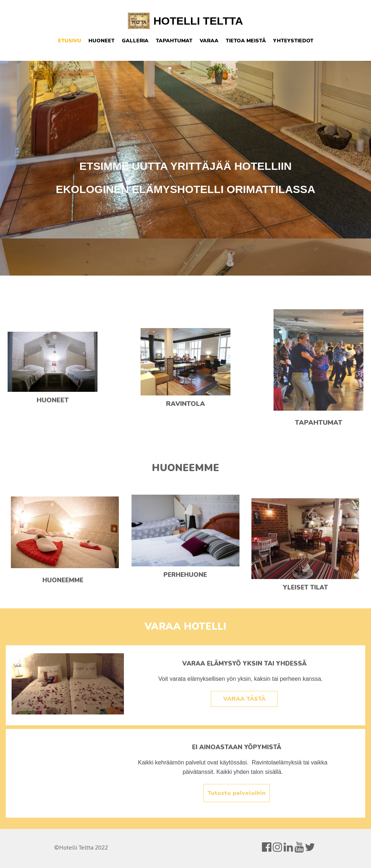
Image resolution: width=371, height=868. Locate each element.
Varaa (209, 41)
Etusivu (70, 41)
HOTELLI (176, 21)
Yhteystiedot (293, 41)
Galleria (135, 41)
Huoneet (101, 41)
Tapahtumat (174, 41)
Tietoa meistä (246, 41)
